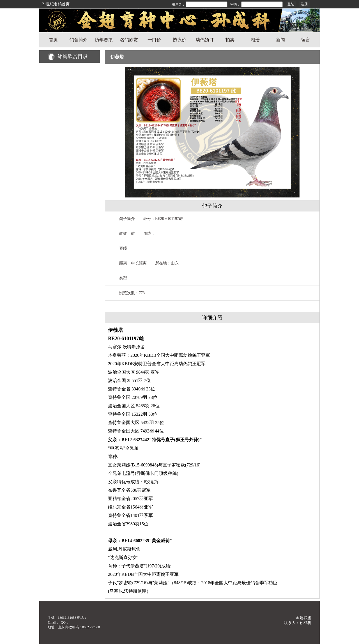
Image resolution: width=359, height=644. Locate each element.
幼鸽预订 (205, 40)
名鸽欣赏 (129, 40)
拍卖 (230, 40)
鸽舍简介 (79, 40)
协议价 (179, 40)
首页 (53, 40)
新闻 (280, 40)
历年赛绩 (104, 40)
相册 (255, 40)
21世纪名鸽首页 (56, 4)
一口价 (154, 40)
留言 (306, 40)
